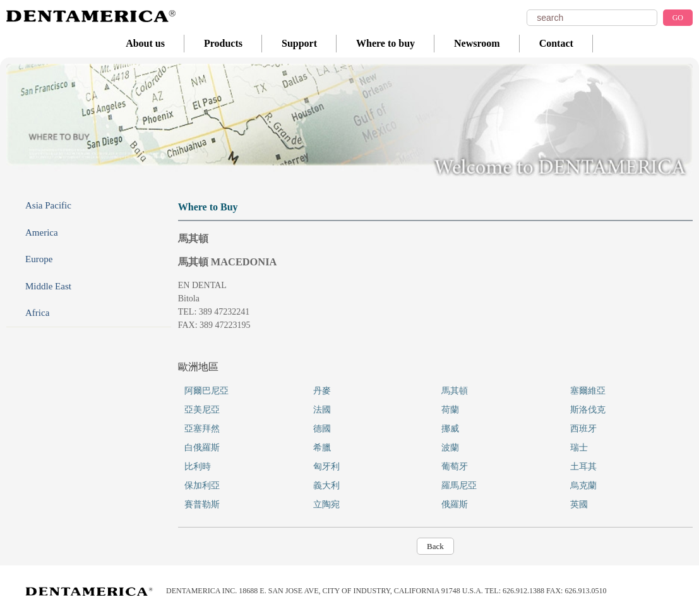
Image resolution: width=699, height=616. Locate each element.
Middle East (48, 286)
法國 (322, 410)
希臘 (322, 448)
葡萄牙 (455, 467)
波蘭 (450, 448)
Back (435, 546)
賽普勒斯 (202, 504)
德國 (322, 429)
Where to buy (385, 43)
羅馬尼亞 (459, 486)
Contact (556, 43)
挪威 (450, 429)
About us (145, 43)
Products (223, 43)
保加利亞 (202, 486)
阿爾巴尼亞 (206, 391)
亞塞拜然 (202, 429)
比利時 (198, 467)
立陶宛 (326, 504)
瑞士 (579, 448)
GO (678, 18)
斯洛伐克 (588, 410)
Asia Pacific (48, 205)
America (42, 233)
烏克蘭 (583, 486)
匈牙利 (326, 467)
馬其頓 (455, 391)
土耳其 (583, 467)
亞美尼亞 (202, 410)
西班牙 (583, 429)
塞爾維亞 (588, 391)
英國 (579, 504)
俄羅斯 (455, 504)
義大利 (326, 486)
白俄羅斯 (202, 448)
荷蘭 (450, 410)
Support (299, 43)
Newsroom (477, 43)
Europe (39, 259)
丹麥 (322, 391)
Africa (37, 313)
